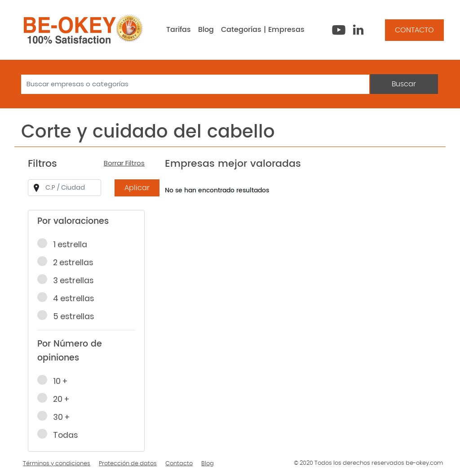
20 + (56, 399)
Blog (206, 30)
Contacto (179, 464)
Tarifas (179, 30)
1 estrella (65, 244)
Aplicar (137, 188)
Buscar (404, 84)
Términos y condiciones (57, 464)
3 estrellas (68, 280)
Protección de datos (128, 464)
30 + (56, 417)
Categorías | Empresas (263, 30)
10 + (55, 381)
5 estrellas (69, 316)
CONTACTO (414, 30)
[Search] (195, 84)
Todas (60, 435)
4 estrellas (69, 298)
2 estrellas (68, 262)
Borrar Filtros (124, 163)
